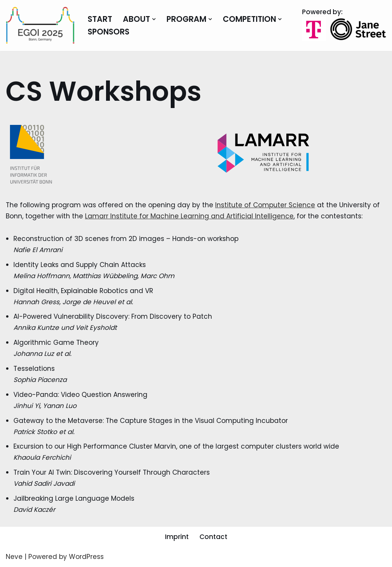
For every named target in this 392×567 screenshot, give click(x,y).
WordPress (86, 557)
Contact (213, 537)
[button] (154, 19)
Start (100, 19)
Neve (14, 557)
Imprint (177, 537)
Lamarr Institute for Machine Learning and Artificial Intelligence (189, 216)
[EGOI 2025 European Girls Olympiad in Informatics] (40, 25)
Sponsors (109, 32)
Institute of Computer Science (265, 205)
